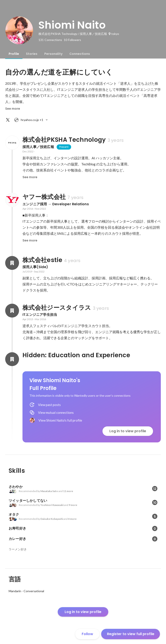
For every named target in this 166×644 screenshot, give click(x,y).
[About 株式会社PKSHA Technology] (12, 143)
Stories (32, 54)
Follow (87, 634)
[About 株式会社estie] (12, 263)
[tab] (14, 54)
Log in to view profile (128, 431)
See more (13, 109)
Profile (14, 54)
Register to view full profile (131, 634)
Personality (53, 54)
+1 (32, 120)
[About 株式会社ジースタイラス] (12, 311)
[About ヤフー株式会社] (12, 200)
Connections (80, 54)
